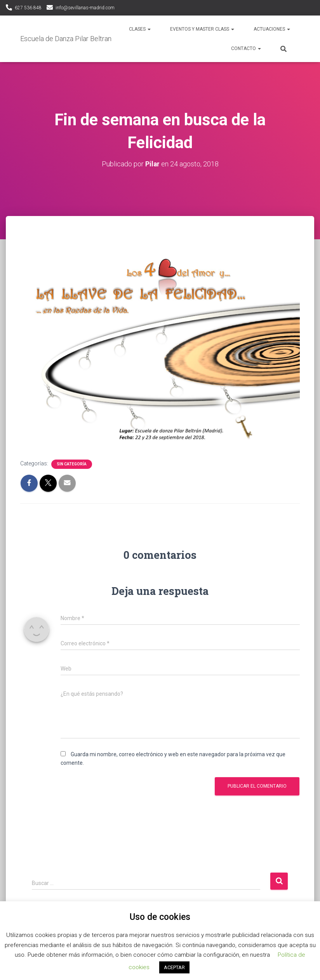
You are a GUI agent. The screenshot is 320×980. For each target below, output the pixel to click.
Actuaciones (272, 29)
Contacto (246, 48)
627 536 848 (28, 8)
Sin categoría (72, 464)
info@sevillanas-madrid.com (85, 8)
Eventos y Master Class (202, 29)
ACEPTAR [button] (174, 967)
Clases (140, 29)
